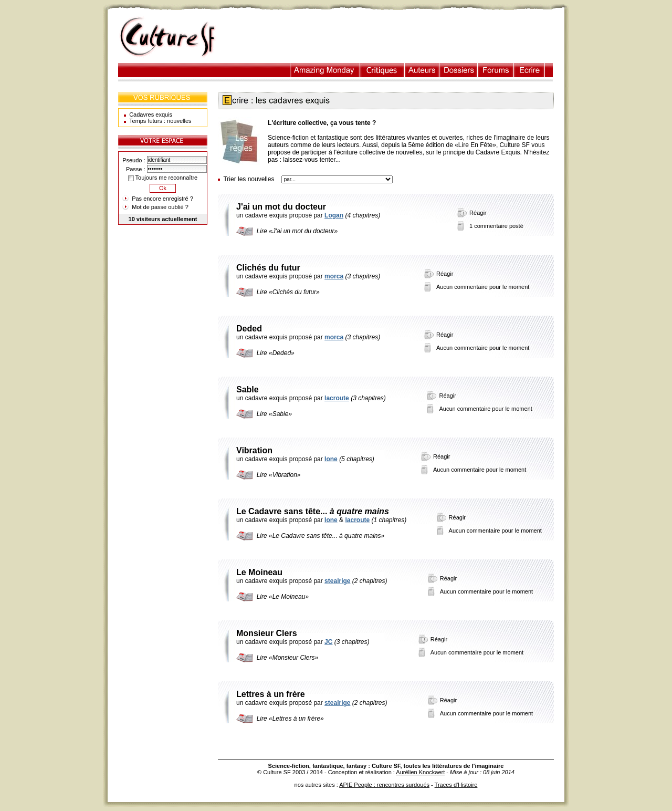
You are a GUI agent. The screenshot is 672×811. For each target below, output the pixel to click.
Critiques (382, 70)
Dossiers (459, 70)
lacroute (337, 398)
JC (328, 642)
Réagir (478, 213)
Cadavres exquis (151, 115)
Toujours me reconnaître (163, 178)
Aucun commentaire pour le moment (483, 287)
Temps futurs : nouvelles (160, 121)
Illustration (325, 70)
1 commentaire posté (496, 226)
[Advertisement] (395, 37)
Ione (331, 459)
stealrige (337, 581)
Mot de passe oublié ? (160, 207)
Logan (334, 215)
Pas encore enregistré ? (162, 199)
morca (334, 276)
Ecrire (529, 70)
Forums (496, 70)
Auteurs (422, 70)
